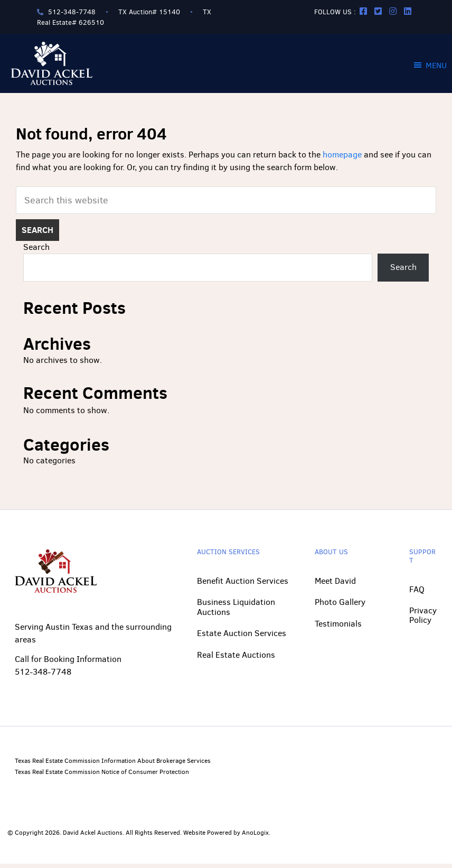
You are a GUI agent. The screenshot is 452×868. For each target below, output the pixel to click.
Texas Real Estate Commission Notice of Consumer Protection (102, 776)
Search (36, 251)
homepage (342, 155)
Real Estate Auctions (236, 659)
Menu (436, 65)
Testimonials (338, 627)
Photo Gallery (340, 606)
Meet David (335, 585)
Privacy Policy (423, 619)
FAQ (417, 593)
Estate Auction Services (242, 637)
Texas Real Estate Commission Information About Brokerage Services (113, 765)
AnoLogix (255, 837)
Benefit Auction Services (243, 585)
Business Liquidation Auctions (236, 611)
